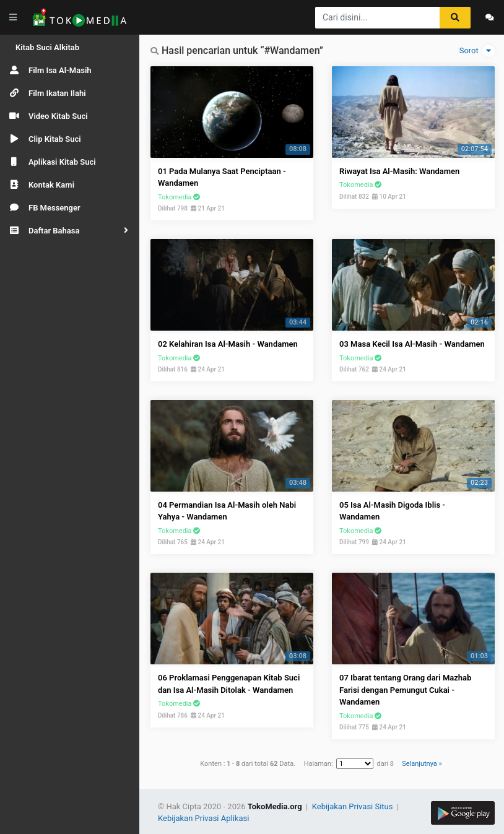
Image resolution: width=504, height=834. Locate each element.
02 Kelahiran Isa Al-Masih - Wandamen (228, 344)
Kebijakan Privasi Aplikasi (203, 818)
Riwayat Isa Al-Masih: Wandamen (399, 171)
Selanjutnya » (422, 764)
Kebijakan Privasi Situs (354, 806)
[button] (70, 231)
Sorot (477, 51)
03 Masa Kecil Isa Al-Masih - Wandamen (412, 344)
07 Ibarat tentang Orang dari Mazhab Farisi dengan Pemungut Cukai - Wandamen (405, 690)
